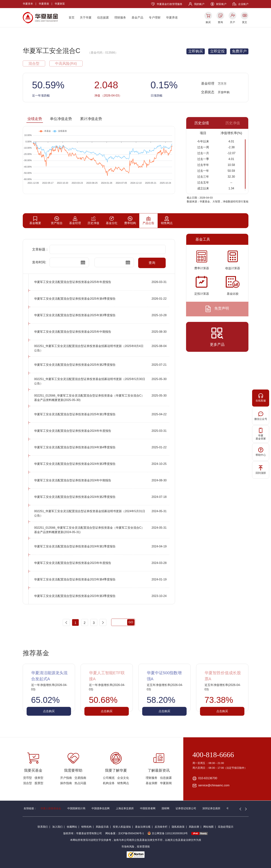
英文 (245, 22)
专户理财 (155, 18)
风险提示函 (102, 827)
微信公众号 (261, 416)
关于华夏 (86, 18)
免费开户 (239, 51)
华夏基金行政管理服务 (170, 4)
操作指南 (66, 783)
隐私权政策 (178, 827)
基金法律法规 (143, 827)
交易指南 (80, 778)
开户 (232, 22)
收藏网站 (72, 827)
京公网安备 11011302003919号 (168, 833)
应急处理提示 (226, 827)
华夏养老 (172, 18)
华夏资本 (28, 4)
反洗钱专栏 (161, 827)
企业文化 (123, 778)
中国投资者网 (148, 808)
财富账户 (221, 4)
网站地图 (208, 827)
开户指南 (66, 778)
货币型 (28, 778)
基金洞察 (152, 783)
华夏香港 (44, 4)
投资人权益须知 (122, 827)
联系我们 (43, 827)
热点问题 (80, 783)
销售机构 (86, 827)
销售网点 (123, 783)
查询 (220, 22)
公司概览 (109, 778)
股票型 (39, 783)
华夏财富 (60, 4)
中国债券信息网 (101, 808)
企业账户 (243, 4)
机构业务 (109, 783)
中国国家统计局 (76, 808)
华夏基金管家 (261, 434)
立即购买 (196, 51)
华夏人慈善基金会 (51, 808)
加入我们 (57, 827)
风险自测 (194, 827)
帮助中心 (261, 452)
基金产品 (137, 18)
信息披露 (103, 18)
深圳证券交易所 (211, 808)
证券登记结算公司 (186, 808)
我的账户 (199, 4)
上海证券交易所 (125, 808)
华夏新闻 (166, 783)
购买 (208, 22)
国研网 (165, 808)
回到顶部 (261, 470)
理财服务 (120, 18)
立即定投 (217, 51)
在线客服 (261, 398)
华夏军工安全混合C (52, 51)
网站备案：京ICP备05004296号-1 (125, 833)
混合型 (28, 783)
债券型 (39, 778)
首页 (72, 18)
